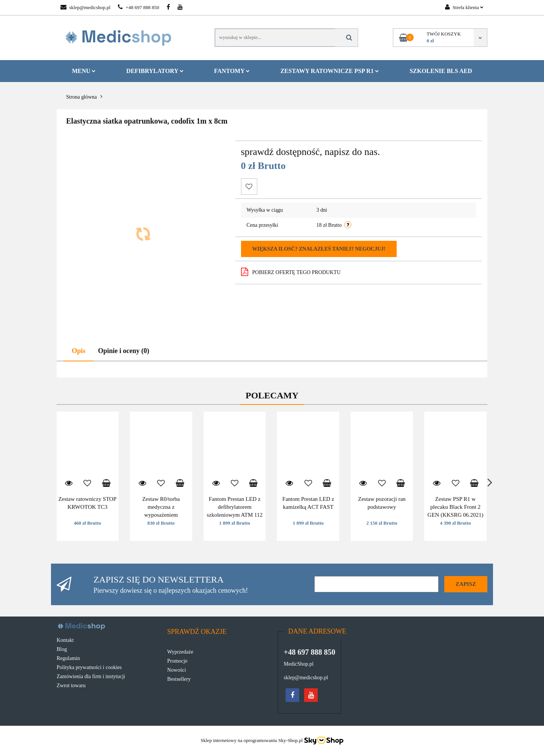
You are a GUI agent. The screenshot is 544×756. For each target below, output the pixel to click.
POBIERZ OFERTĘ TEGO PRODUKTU (291, 272)
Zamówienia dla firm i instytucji (91, 676)
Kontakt (65, 640)
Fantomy (232, 71)
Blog (62, 649)
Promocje (178, 661)
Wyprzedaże (180, 652)
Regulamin (68, 658)
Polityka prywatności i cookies (89, 667)
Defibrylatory (155, 71)
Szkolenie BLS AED (441, 71)
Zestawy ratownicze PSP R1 (330, 71)
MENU (84, 71)
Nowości (177, 670)
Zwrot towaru (71, 686)
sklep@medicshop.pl (85, 7)
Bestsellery (179, 679)
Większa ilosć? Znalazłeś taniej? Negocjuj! (319, 249)
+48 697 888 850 (138, 7)
